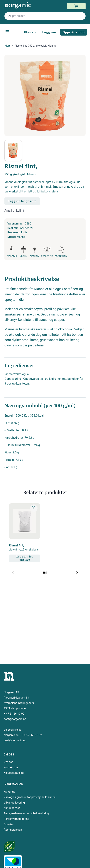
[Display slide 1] (44, 573)
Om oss (8, 762)
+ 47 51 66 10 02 (14, 714)
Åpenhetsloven (13, 830)
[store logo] (25, 5)
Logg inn (49, 32)
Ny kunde (9, 792)
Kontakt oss (11, 767)
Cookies (9, 824)
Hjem (7, 46)
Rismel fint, (24, 547)
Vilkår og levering (14, 803)
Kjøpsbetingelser (14, 773)
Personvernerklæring (16, 819)
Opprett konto (74, 32)
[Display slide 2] (46, 573)
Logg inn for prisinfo (22, 201)
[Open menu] (7, 32)
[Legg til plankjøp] (34, 508)
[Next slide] (77, 573)
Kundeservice (12, 808)
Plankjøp (31, 32)
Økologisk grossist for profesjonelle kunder (30, 797)
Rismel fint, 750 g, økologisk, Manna (35, 46)
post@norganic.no (15, 719)
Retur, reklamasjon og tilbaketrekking (26, 813)
